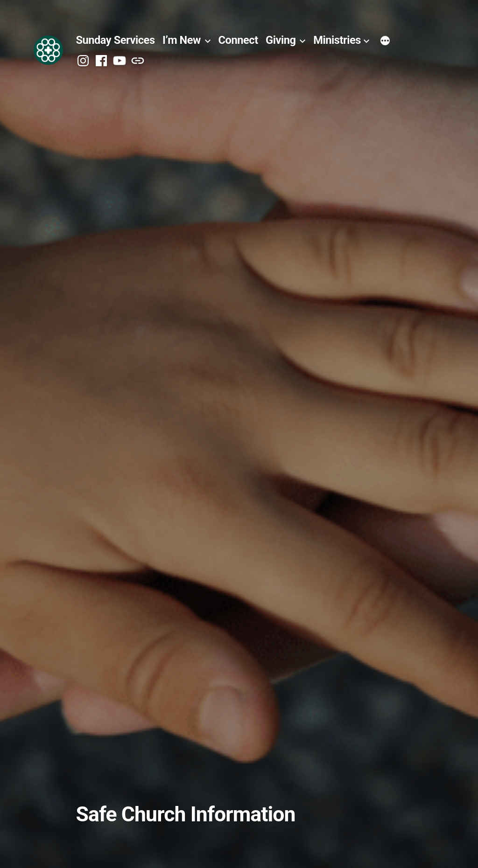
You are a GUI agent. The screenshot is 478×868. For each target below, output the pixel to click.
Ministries (337, 40)
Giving (281, 40)
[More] (385, 42)
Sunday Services (115, 40)
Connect (238, 40)
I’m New (182, 40)
